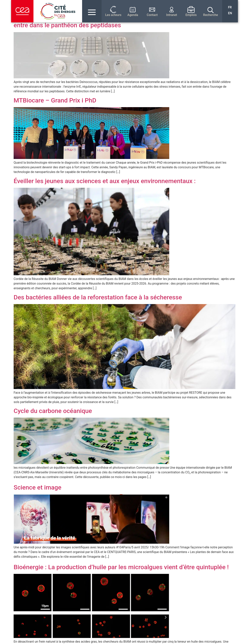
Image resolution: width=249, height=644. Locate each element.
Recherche (210, 15)
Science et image (37, 487)
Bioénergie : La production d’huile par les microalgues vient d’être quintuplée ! (121, 567)
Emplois (191, 15)
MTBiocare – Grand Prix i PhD (55, 100)
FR (230, 7)
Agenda (133, 15)
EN (230, 13)
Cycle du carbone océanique (53, 411)
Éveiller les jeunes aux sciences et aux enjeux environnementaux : (105, 181)
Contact (152, 15)
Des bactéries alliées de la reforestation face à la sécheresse (98, 297)
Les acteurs (113, 15)
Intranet (172, 15)
